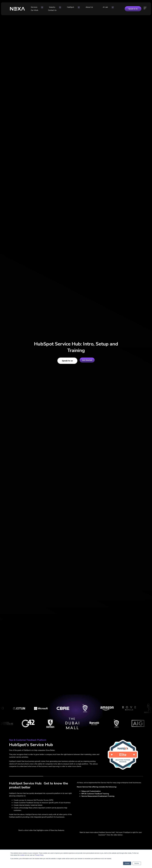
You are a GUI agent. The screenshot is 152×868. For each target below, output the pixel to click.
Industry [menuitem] (50, 8)
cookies (22, 855)
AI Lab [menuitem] (90, 8)
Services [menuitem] (36, 8)
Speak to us (65, 361)
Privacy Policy (39, 855)
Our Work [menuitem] (104, 8)
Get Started (87, 361)
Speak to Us (133, 8)
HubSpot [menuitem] (64, 8)
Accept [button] (127, 863)
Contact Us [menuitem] (118, 8)
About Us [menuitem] (79, 8)
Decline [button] (137, 863)
